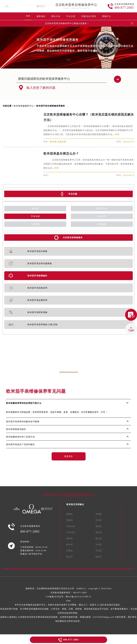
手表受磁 (35, 224)
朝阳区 (70, 514)
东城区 (99, 514)
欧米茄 (35, 209)
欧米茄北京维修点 (75, 504)
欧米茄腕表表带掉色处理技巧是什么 (24, 403)
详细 (117, 134)
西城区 (70, 520)
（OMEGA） (82, 589)
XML (69, 601)
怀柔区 (70, 551)
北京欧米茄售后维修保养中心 (76, 5)
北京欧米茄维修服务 (73, 238)
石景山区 (71, 526)
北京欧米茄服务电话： (69, 593)
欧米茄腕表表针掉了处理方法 (20, 437)
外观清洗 (102, 216)
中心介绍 (71, 16)
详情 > (104, 412)
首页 (28, 16)
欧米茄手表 (102, 209)
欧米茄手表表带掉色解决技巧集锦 (23, 422)
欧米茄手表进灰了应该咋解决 (20, 444)
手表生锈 (35, 216)
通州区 (70, 538)
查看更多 (69, 456)
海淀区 (99, 526)
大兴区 (99, 545)
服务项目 (41, 16)
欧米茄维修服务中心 (24, 106)
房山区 (99, 532)
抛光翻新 (102, 224)
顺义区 (99, 538)
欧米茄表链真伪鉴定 (16, 429)
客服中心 (107, 16)
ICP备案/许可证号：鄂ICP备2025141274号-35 (68, 597)
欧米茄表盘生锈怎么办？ (61, 154)
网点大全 (56, 16)
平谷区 (99, 551)
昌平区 (70, 545)
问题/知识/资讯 (89, 16)
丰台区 (99, 520)
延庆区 (99, 557)
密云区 (70, 557)
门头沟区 (71, 532)
